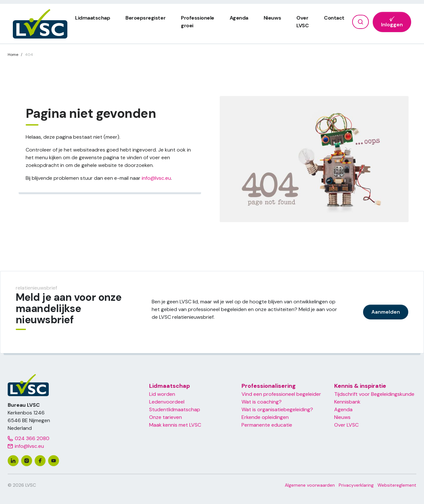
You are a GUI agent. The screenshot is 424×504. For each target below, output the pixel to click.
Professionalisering (269, 386)
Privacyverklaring (356, 485)
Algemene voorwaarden (310, 485)
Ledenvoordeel (167, 402)
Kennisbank (347, 402)
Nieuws (272, 18)
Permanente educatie (267, 425)
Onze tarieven (165, 417)
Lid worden (162, 394)
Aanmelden (386, 312)
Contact (334, 18)
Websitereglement (397, 485)
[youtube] (54, 461)
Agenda (239, 18)
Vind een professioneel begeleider (281, 394)
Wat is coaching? (262, 402)
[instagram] (27, 461)
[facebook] (40, 461)
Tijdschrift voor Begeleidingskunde (374, 394)
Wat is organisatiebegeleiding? (277, 409)
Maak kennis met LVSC (175, 425)
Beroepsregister (145, 18)
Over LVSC (346, 425)
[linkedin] (13, 461)
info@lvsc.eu (156, 178)
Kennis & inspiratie (360, 386)
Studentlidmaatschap (175, 409)
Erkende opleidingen (265, 417)
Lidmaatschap (93, 18)
